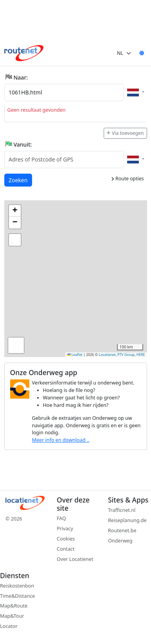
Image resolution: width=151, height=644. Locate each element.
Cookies (66, 539)
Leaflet (75, 355)
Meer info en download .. (61, 440)
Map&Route (14, 606)
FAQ (61, 518)
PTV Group (126, 355)
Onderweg (120, 541)
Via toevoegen (125, 133)
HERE (141, 355)
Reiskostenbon (17, 586)
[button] (15, 211)
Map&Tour (12, 616)
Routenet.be (122, 531)
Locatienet (107, 355)
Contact (66, 549)
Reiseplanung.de (127, 520)
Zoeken (18, 180)
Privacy (65, 529)
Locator (9, 626)
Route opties (128, 179)
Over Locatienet (75, 559)
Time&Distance (17, 596)
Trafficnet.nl (122, 510)
